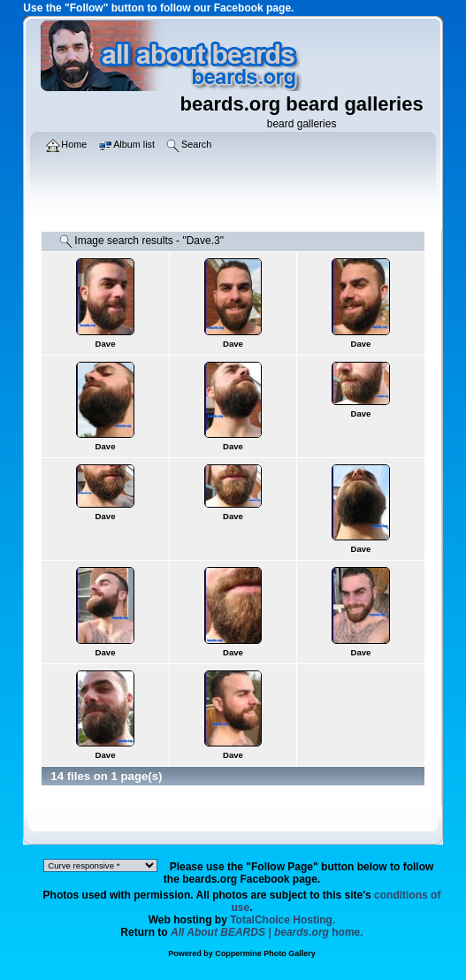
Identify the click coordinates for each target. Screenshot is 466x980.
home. (267, 932)
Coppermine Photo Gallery (265, 953)
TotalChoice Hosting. (283, 920)
